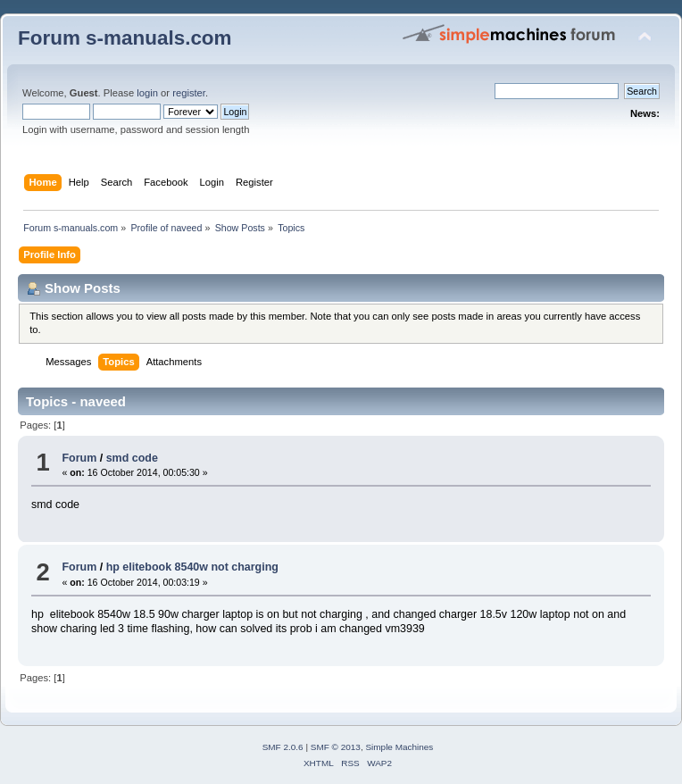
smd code (132, 458)
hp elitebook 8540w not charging (192, 567)
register (189, 93)
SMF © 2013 (336, 747)
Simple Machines (399, 747)
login (147, 93)
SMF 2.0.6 (283, 747)
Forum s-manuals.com (125, 38)
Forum (79, 458)
